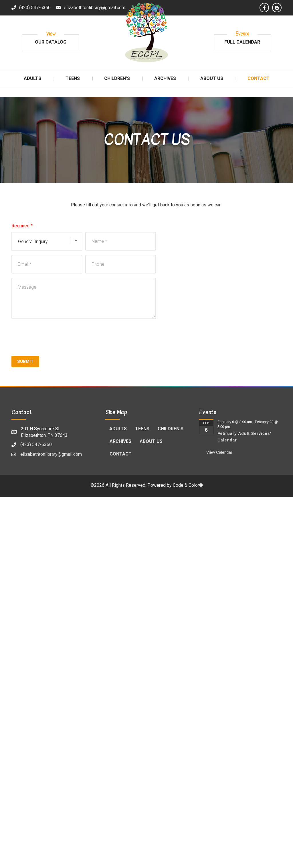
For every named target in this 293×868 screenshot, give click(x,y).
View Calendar (219, 452)
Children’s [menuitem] (171, 429)
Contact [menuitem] (121, 454)
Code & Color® (188, 485)
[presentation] (55, 336)
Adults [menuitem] (118, 429)
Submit (25, 361)
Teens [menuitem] (142, 429)
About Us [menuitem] (151, 441)
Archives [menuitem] (120, 441)
